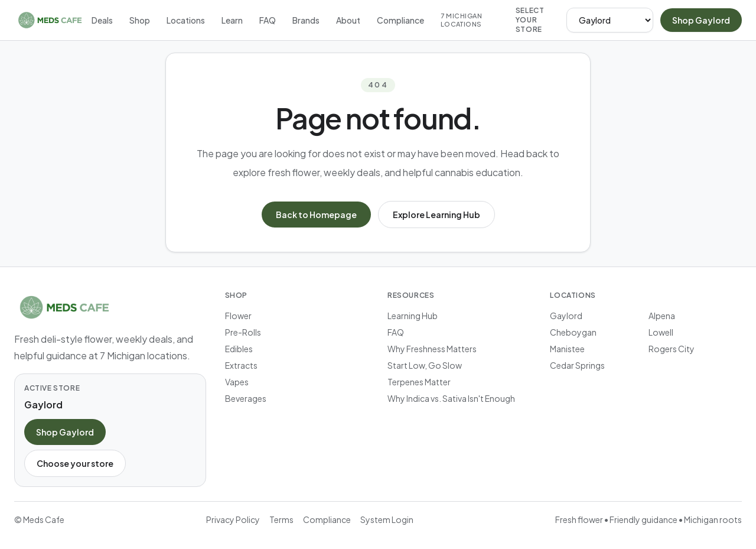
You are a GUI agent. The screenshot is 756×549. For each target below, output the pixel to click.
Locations (186, 20)
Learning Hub (413, 316)
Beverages (246, 398)
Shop (140, 20)
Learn (232, 20)
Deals (102, 20)
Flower (238, 316)
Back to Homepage (316, 215)
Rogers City (672, 349)
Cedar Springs (577, 365)
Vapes (237, 382)
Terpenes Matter (419, 382)
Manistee (567, 349)
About (348, 20)
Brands (306, 20)
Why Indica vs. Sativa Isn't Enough (451, 398)
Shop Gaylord (701, 20)
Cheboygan (573, 332)
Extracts (241, 365)
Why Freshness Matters (432, 349)
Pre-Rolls (243, 332)
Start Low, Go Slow (425, 365)
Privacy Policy (233, 519)
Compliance (400, 20)
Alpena (662, 316)
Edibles (239, 349)
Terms (281, 519)
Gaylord (566, 316)
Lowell (661, 332)
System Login (387, 519)
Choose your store (75, 463)
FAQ (268, 20)
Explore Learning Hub (436, 215)
